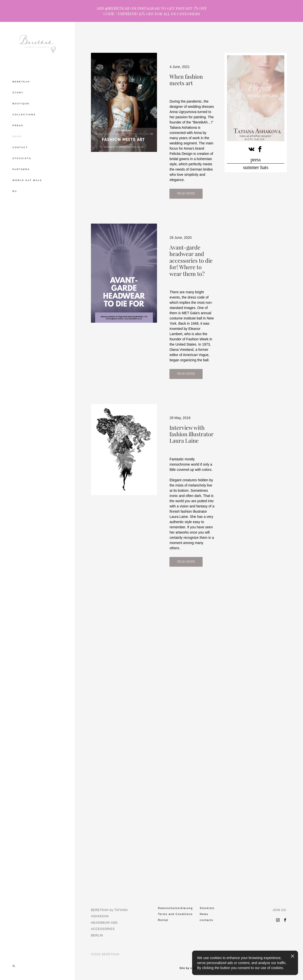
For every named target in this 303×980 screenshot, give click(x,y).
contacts (207, 920)
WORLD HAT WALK (27, 180)
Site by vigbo (189, 968)
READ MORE (116, 297)
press (256, 160)
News (204, 914)
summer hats (256, 167)
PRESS (18, 125)
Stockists (207, 908)
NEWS (17, 136)
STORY (18, 93)
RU (15, 191)
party (180, 40)
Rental (163, 920)
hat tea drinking (157, 40)
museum (198, 40)
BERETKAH (21, 82)
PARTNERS (21, 169)
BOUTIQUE (21, 104)
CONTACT (20, 147)
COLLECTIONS (24, 115)
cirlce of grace (222, 40)
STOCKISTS (22, 158)
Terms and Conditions (175, 914)
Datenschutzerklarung (175, 908)
